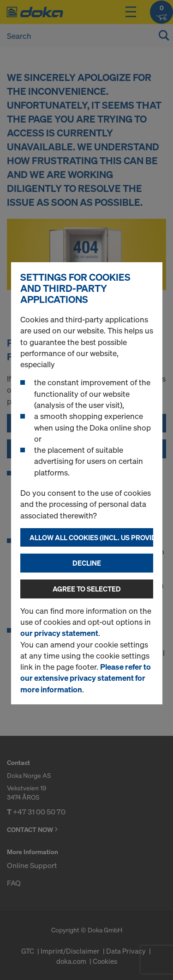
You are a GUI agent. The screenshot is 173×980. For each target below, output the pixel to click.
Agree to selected (87, 589)
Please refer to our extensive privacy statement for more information (86, 678)
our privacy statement (59, 633)
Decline (87, 563)
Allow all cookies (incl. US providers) (91, 537)
